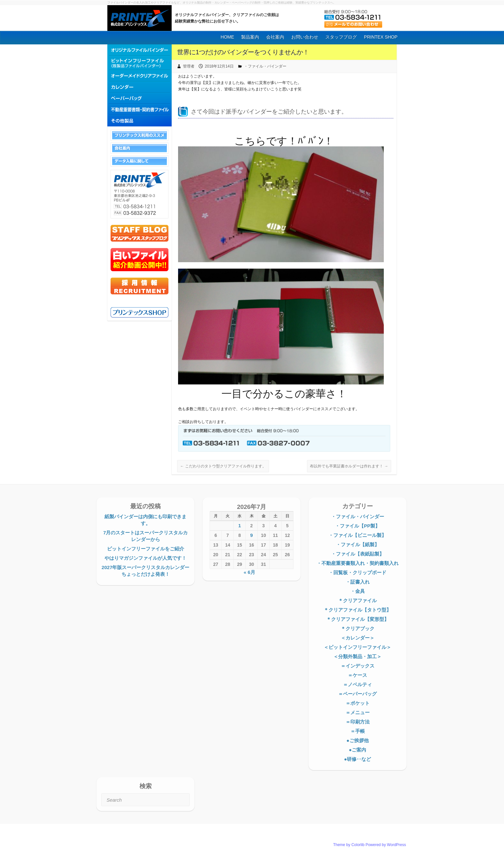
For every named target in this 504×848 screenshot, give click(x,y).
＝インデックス (358, 666)
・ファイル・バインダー (265, 66)
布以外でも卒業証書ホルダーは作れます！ (349, 466)
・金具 (358, 591)
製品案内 (250, 37)
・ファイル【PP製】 (357, 526)
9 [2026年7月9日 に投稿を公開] (251, 535)
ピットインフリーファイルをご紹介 (146, 549)
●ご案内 (357, 750)
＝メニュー (358, 712)
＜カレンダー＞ (358, 638)
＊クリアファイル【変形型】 (358, 619)
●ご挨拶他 (358, 740)
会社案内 (275, 37)
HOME (227, 37)
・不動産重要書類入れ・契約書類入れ (358, 563)
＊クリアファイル (357, 600)
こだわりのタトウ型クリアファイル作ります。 (223, 466)
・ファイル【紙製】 (358, 544)
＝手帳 (358, 731)
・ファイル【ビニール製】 (357, 535)
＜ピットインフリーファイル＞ (357, 647)
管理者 (189, 66)
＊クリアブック (358, 628)
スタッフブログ (341, 37)
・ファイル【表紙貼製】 (358, 554)
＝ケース (357, 675)
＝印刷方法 (358, 722)
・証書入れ (358, 582)
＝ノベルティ (357, 684)
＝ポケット (358, 703)
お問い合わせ (305, 37)
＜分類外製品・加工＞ (357, 656)
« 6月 (249, 572)
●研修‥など (357, 759)
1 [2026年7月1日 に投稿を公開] (239, 525)
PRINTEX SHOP (381, 37)
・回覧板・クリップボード (357, 572)
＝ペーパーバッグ (357, 694)
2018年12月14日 (219, 66)
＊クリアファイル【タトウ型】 (357, 610)
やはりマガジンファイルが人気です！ (145, 558)
